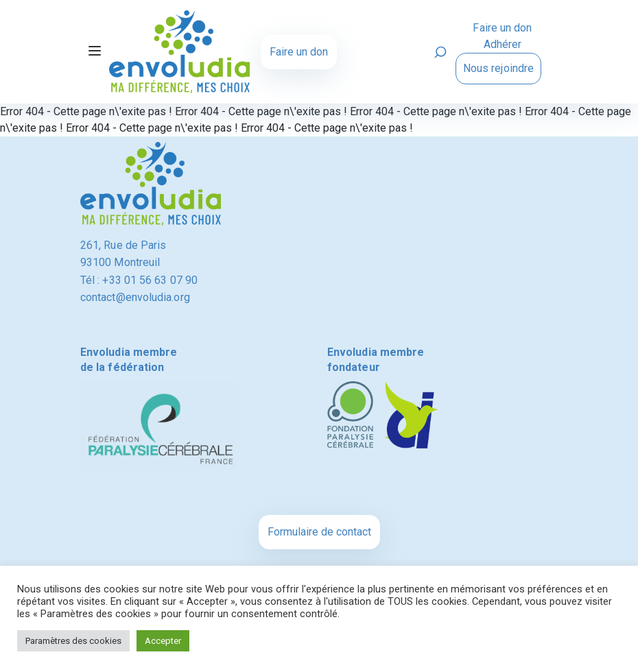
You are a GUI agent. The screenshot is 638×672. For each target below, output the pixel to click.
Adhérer (503, 44)
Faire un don (299, 52)
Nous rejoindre (498, 68)
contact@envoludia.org (135, 297)
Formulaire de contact (319, 532)
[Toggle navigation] (95, 52)
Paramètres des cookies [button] (73, 641)
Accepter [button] (163, 641)
